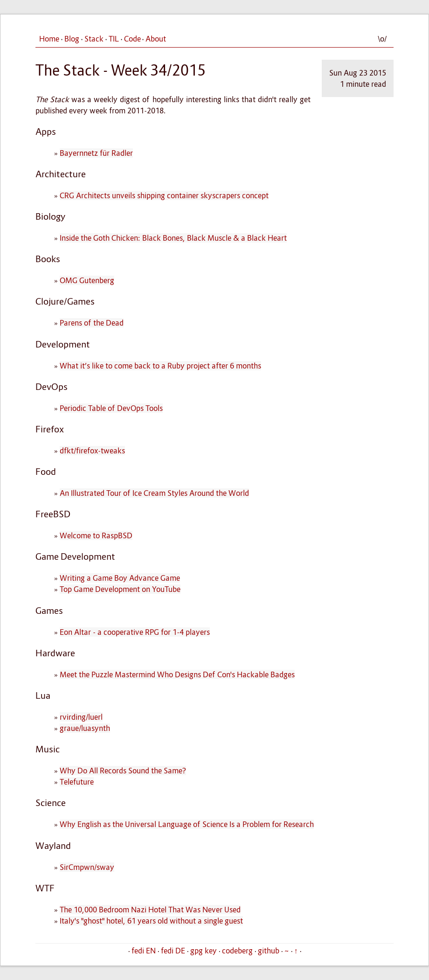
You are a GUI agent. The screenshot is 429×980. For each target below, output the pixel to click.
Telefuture (77, 782)
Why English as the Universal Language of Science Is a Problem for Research (187, 824)
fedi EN (144, 951)
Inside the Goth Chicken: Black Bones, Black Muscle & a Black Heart (173, 238)
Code (132, 39)
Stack (94, 39)
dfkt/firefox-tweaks (92, 451)
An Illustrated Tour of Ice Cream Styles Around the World (154, 493)
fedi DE (173, 951)
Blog (72, 39)
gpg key (204, 951)
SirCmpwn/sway (87, 867)
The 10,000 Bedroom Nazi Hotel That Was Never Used (150, 910)
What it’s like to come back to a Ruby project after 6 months (160, 366)
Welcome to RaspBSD (96, 535)
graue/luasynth (85, 728)
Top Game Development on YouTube (120, 589)
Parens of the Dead (92, 323)
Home (49, 39)
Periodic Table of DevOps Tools (111, 408)
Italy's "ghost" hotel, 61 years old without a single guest (151, 921)
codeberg (237, 951)
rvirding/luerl (81, 717)
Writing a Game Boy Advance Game (120, 578)
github (269, 951)
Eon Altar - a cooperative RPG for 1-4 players (135, 632)
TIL (114, 39)
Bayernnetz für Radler (96, 153)
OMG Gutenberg (87, 280)
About (156, 39)
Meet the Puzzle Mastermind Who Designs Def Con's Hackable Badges (177, 674)
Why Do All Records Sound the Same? (123, 771)
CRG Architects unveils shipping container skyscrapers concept (164, 195)
